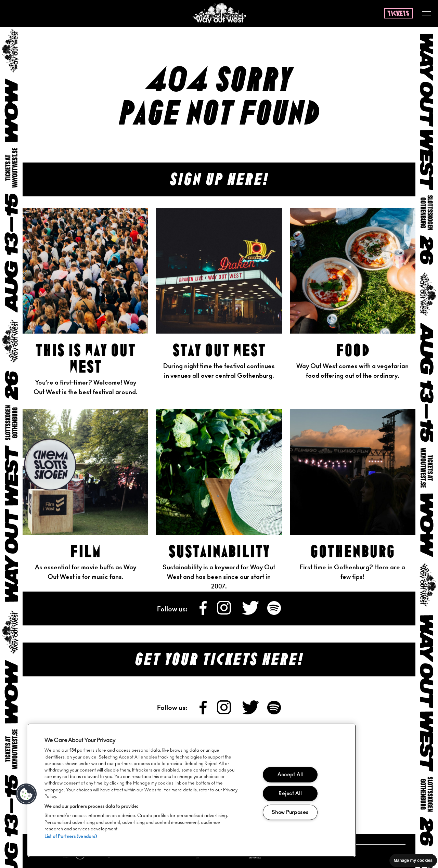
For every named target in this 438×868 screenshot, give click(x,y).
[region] (192, 790)
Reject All (290, 794)
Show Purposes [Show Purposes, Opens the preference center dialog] (290, 812)
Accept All (290, 775)
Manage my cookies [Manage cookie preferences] (413, 860)
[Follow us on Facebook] (204, 613)
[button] (26, 794)
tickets (398, 14)
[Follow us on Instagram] (225, 613)
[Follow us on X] (251, 613)
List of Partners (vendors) (71, 837)
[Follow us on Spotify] (274, 613)
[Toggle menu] (427, 14)
